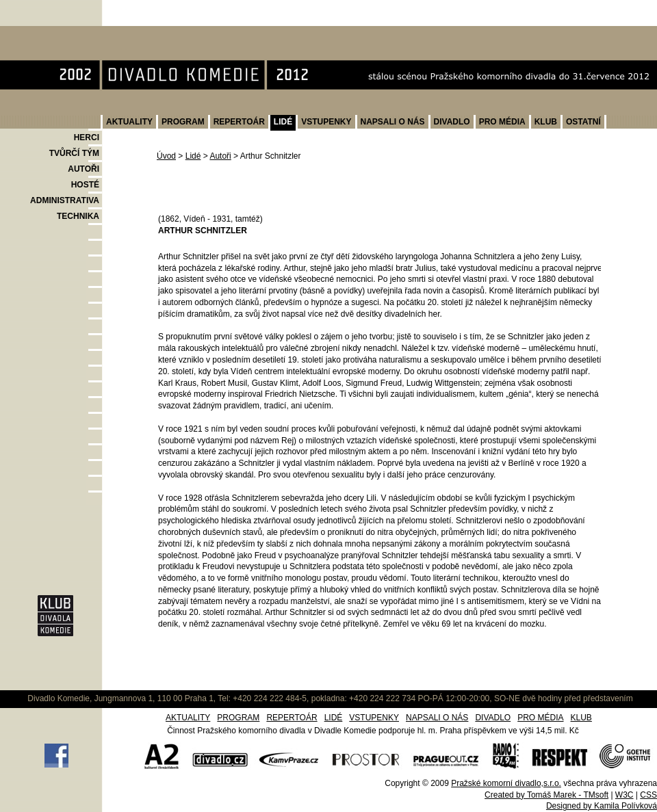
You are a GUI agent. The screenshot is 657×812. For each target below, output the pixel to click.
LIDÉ (283, 122)
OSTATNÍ (583, 122)
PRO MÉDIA (502, 122)
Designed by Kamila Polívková (602, 806)
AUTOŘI (83, 169)
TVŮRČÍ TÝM (74, 153)
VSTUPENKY (326, 122)
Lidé (193, 156)
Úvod (166, 156)
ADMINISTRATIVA (65, 200)
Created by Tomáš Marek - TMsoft (546, 795)
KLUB (546, 122)
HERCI (87, 137)
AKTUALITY (129, 122)
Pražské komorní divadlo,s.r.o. (506, 783)
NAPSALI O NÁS (393, 122)
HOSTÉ (85, 185)
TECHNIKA (78, 216)
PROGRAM (183, 122)
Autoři (220, 156)
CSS (648, 795)
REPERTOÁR (239, 122)
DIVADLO (452, 122)
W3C (624, 795)
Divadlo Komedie (43, 33)
